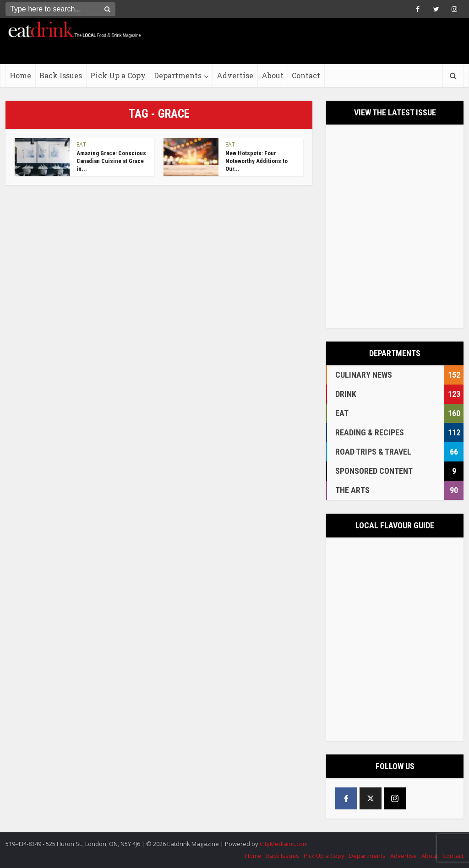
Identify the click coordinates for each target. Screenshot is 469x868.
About (273, 75)
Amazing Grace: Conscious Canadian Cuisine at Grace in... (111, 161)
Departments (178, 75)
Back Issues (61, 75)
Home (20, 75)
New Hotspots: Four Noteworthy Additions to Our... (256, 161)
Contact (306, 75)
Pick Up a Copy (118, 75)
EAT (81, 144)
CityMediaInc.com (284, 844)
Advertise (235, 75)
